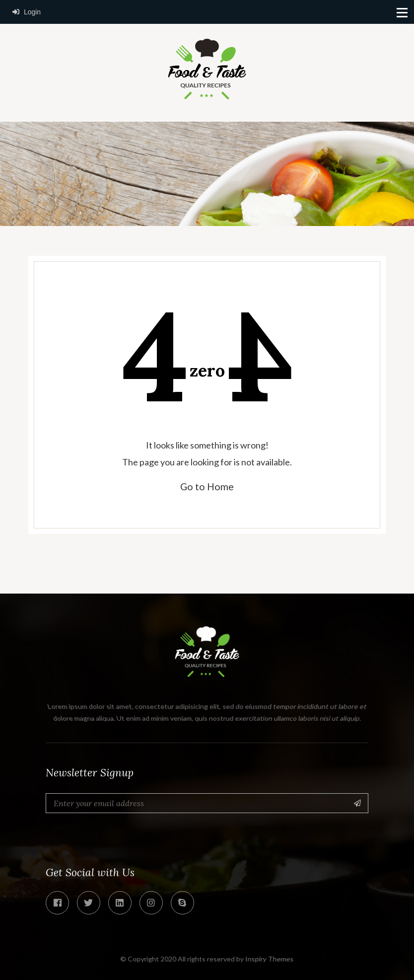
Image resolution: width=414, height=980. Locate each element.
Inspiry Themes (270, 958)
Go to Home (207, 486)
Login (27, 12)
